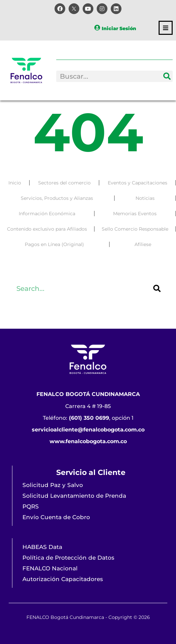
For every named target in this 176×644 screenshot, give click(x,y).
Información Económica (47, 214)
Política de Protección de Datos (68, 558)
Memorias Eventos (135, 214)
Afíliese (143, 245)
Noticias (145, 199)
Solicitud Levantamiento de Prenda (74, 496)
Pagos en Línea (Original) (54, 245)
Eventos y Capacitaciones (138, 183)
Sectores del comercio (64, 183)
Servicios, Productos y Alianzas (57, 199)
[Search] (167, 76)
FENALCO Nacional (50, 568)
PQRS (31, 506)
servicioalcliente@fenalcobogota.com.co (88, 430)
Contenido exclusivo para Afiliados (47, 230)
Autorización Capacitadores (63, 579)
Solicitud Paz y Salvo (53, 485)
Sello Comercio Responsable (135, 230)
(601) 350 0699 (89, 418)
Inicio (15, 183)
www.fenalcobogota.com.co (88, 441)
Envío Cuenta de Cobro (56, 517)
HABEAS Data (42, 547)
